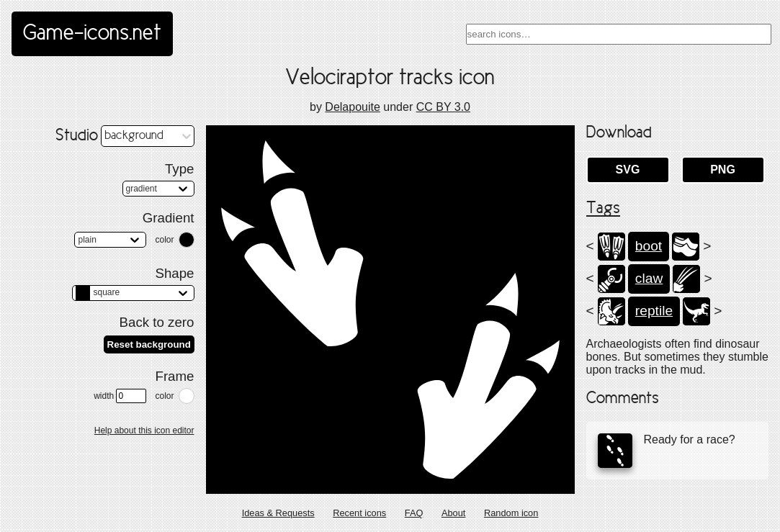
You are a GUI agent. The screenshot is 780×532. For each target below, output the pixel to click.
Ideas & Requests (278, 513)
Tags (603, 209)
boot (649, 246)
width (120, 396)
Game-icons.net (92, 34)
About (453, 513)
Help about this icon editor (144, 430)
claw (649, 278)
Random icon (511, 513)
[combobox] (619, 34)
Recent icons (359, 513)
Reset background (149, 344)
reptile (654, 311)
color (164, 240)
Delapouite (353, 107)
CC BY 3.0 (443, 107)
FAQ (414, 513)
